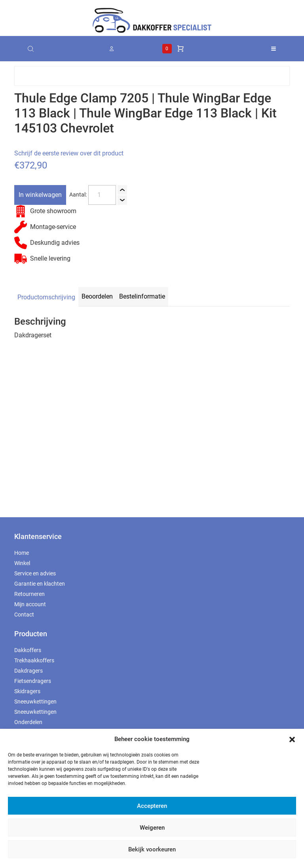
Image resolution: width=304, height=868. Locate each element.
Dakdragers (28, 671)
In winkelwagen (40, 195)
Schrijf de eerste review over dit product (69, 153)
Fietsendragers (33, 681)
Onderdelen (28, 722)
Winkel (22, 563)
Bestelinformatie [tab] (142, 296)
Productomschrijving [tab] (46, 297)
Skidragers (27, 691)
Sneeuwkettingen (35, 702)
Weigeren (152, 828)
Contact (24, 615)
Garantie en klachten (40, 584)
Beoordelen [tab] (97, 296)
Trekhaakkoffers (34, 660)
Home (22, 553)
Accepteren (152, 806)
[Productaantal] (102, 195)
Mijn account (30, 604)
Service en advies (35, 573)
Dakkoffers (28, 650)
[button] (292, 739)
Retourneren (29, 594)
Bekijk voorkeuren (152, 849)
